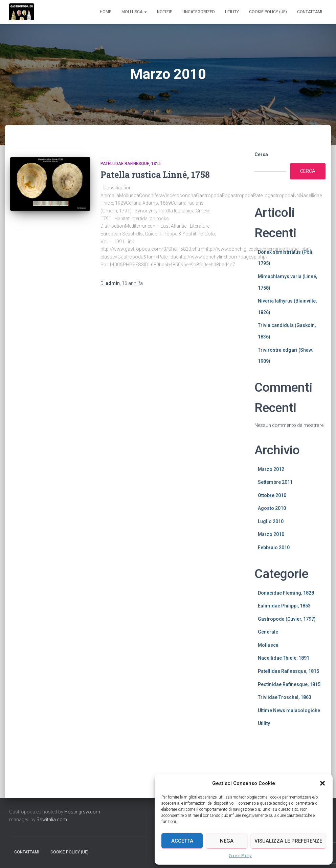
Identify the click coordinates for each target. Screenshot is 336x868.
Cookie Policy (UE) (268, 12)
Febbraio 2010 (274, 547)
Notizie (165, 12)
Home (106, 12)
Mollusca (134, 12)
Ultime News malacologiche (289, 710)
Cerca (261, 154)
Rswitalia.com (52, 820)
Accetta (182, 841)
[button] (322, 783)
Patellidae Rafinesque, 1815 (131, 164)
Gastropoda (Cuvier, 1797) (287, 619)
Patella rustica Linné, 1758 (155, 175)
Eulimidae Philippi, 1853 (284, 606)
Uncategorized (199, 12)
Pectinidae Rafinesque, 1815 (289, 684)
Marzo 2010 (271, 534)
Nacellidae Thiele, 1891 (284, 658)
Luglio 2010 (271, 521)
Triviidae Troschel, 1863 (285, 697)
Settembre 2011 (275, 482)
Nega (227, 841)
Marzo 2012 (271, 469)
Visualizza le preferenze (288, 841)
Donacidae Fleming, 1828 (286, 593)
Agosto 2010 (272, 508)
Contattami (310, 12)
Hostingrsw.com (82, 812)
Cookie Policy (240, 856)
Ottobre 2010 (272, 495)
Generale (268, 632)
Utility (232, 12)
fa (132, 283)
